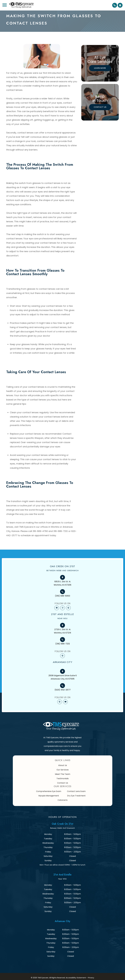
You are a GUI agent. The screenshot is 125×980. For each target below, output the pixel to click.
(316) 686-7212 (63, 644)
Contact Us (100, 107)
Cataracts (63, 800)
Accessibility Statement (76, 978)
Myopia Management (49, 796)
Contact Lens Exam (76, 791)
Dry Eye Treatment (76, 796)
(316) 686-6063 (62, 596)
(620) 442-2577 (63, 690)
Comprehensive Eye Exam (49, 791)
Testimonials (63, 779)
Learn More (100, 68)
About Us (63, 765)
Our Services (63, 770)
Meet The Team (63, 774)
